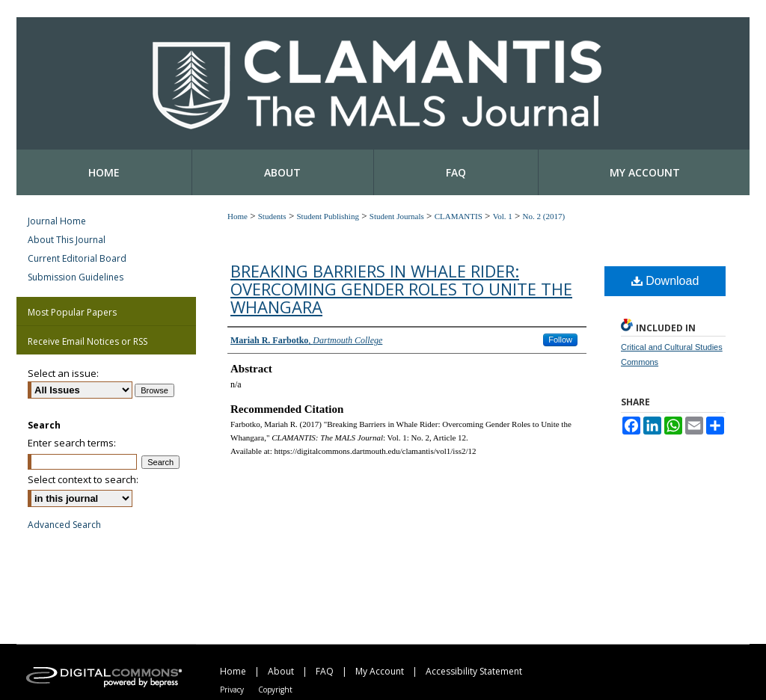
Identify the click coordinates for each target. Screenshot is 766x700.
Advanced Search (64, 525)
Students (272, 216)
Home (238, 216)
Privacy (232, 690)
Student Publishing (327, 216)
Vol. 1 (503, 216)
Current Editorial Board (77, 258)
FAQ (325, 671)
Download (665, 281)
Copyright (275, 690)
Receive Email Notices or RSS (88, 341)
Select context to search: (83, 479)
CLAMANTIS (459, 216)
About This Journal (67, 240)
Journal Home (57, 221)
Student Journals (397, 216)
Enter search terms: (72, 443)
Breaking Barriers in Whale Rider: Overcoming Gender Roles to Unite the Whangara (401, 289)
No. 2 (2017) (544, 216)
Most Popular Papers (72, 312)
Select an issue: (63, 373)
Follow (560, 340)
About (281, 671)
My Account (380, 671)
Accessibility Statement (474, 671)
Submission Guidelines (76, 277)
